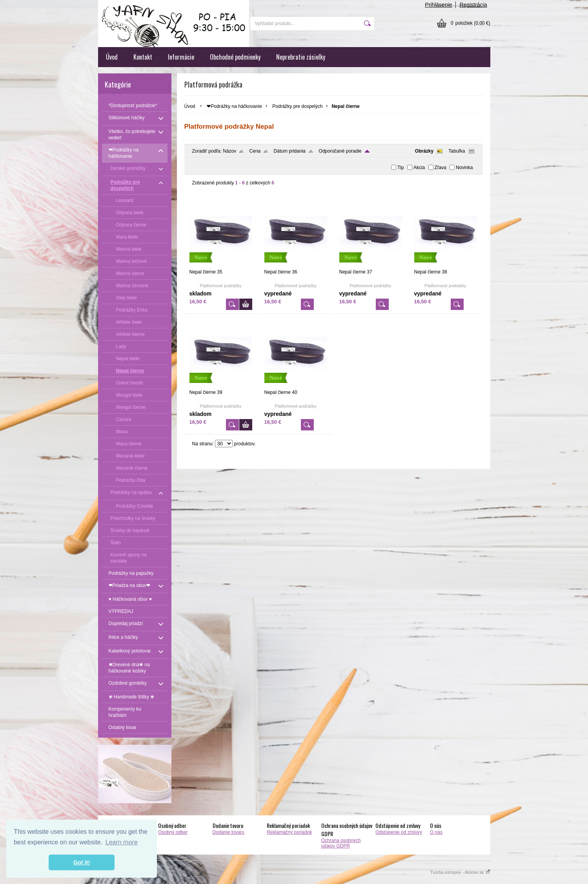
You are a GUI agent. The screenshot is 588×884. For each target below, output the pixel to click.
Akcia (419, 168)
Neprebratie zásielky (301, 57)
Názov (229, 151)
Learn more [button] (122, 842)
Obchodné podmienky (235, 57)
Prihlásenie (438, 5)
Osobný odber (173, 832)
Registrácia (473, 5)
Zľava (441, 168)
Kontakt (143, 57)
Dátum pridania (290, 151)
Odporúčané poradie (340, 151)
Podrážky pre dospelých (297, 106)
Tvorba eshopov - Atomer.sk (460, 872)
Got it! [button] (82, 862)
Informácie (181, 57)
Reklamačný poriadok (289, 832)
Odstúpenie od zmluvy (399, 832)
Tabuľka (457, 151)
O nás (436, 832)
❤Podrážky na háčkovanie (234, 106)
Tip (400, 168)
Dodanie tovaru (228, 832)
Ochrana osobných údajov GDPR (341, 843)
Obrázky (424, 151)
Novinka (464, 168)
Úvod (112, 57)
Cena (255, 151)
